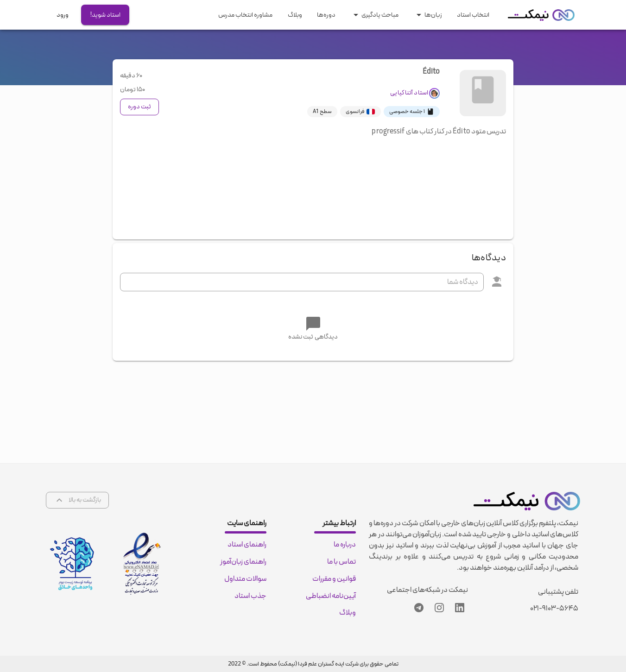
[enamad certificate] (142, 564)
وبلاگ (348, 613)
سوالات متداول (245, 579)
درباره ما (345, 545)
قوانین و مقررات (334, 579)
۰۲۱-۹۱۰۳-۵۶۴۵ (554, 609)
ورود (63, 15)
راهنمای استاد (247, 545)
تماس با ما (341, 562)
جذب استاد (250, 596)
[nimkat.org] (541, 15)
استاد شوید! (105, 15)
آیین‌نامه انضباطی (331, 596)
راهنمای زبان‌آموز (243, 562)
